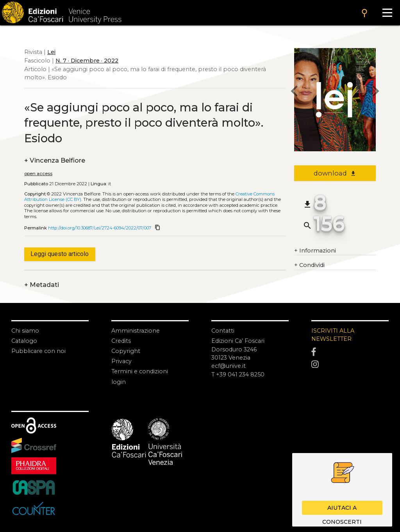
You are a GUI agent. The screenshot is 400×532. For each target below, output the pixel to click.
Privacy (121, 361)
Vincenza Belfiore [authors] (55, 161)
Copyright (126, 351)
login (119, 382)
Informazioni (315, 251)
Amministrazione (136, 331)
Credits (121, 341)
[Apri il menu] (387, 13)
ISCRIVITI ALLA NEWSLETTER (333, 335)
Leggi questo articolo (60, 254)
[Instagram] (350, 365)
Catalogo (24, 341)
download (335, 173)
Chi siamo (25, 331)
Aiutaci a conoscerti (342, 510)
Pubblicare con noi (38, 351)
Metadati (42, 285)
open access (38, 174)
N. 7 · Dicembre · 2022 (87, 61)
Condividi (309, 265)
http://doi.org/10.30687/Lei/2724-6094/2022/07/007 (100, 228)
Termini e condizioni (140, 371)
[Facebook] (350, 352)
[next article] (376, 92)
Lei (51, 52)
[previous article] (294, 92)
